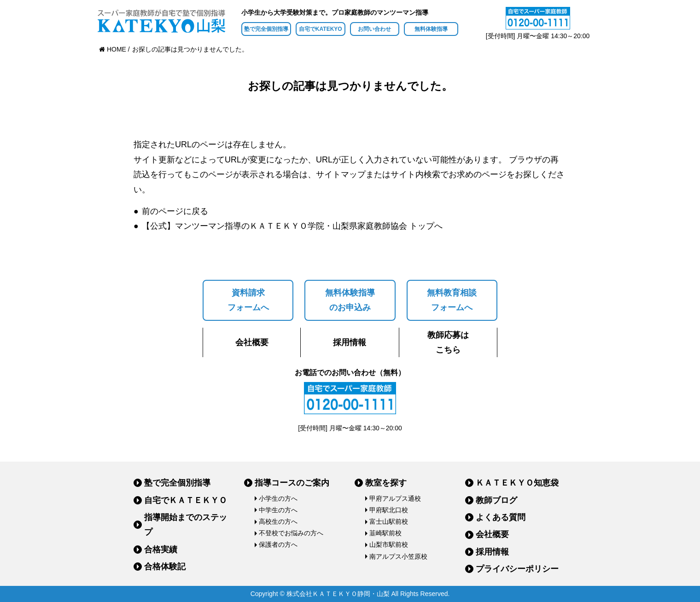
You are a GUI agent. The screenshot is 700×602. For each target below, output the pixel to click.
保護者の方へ (278, 544)
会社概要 (252, 342)
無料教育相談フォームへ (452, 300)
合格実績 (161, 550)
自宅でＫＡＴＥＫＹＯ (186, 500)
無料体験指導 (431, 29)
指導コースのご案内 (292, 483)
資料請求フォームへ (248, 300)
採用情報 (350, 342)
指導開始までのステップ (186, 525)
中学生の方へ (278, 510)
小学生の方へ (278, 498)
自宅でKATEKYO (321, 29)
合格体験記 (165, 567)
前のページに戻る (175, 211)
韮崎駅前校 (385, 533)
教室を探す (386, 483)
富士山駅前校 (389, 521)
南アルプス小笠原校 (398, 556)
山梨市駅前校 (389, 544)
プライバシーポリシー (517, 569)
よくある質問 (501, 517)
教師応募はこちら (448, 342)
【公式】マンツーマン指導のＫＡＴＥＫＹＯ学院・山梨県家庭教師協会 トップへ (292, 226)
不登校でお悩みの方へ (291, 533)
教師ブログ (496, 500)
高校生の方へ (278, 521)
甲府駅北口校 (389, 510)
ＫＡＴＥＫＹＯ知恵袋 (517, 483)
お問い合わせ (374, 29)
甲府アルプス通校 (395, 498)
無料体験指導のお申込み (350, 300)
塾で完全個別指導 (266, 29)
